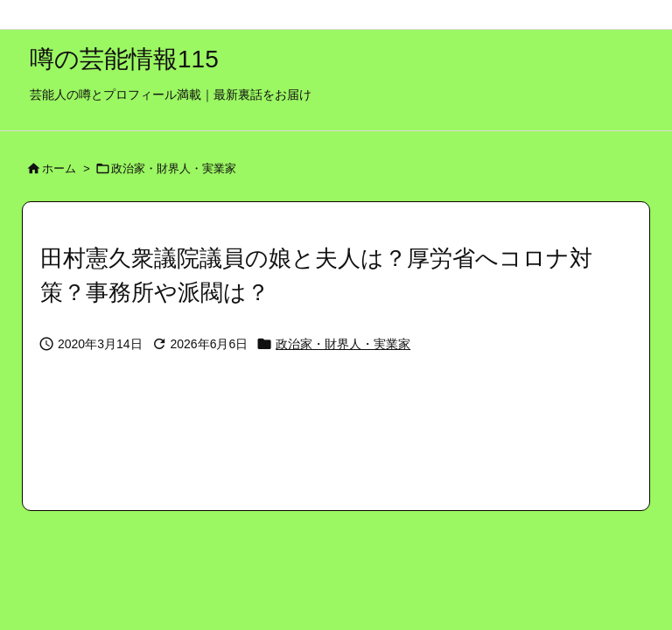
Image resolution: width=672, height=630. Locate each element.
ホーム (59, 168)
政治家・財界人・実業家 (174, 168)
